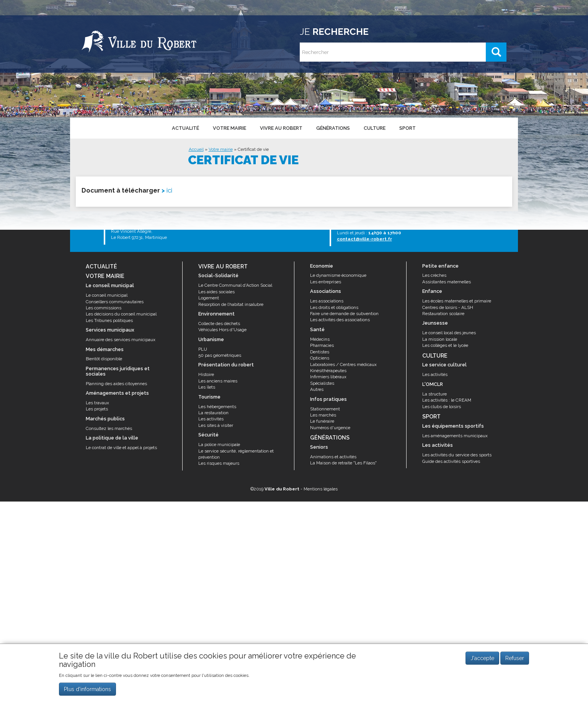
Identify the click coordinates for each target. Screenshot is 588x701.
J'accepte (482, 658)
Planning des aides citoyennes (116, 384)
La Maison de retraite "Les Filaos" (343, 463)
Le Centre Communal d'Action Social (235, 285)
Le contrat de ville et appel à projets (121, 448)
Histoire (206, 374)
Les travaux (97, 403)
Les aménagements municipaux (455, 436)
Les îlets (207, 387)
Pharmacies (322, 345)
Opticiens (320, 358)
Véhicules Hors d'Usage (222, 330)
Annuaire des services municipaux (121, 340)
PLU (203, 349)
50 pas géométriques (220, 355)
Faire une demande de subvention (344, 314)
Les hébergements (217, 407)
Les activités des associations (340, 320)
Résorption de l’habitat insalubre (231, 304)
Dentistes (320, 352)
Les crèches (434, 275)
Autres (317, 389)
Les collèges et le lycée (445, 345)
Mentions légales (321, 489)
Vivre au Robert (281, 128)
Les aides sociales (216, 292)
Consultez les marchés (109, 428)
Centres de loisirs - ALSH (448, 307)
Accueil (196, 149)
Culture (374, 128)
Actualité (185, 128)
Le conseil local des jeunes (449, 333)
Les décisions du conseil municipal (121, 314)
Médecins (320, 339)
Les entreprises (326, 282)
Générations (333, 128)
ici (169, 190)
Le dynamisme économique (338, 275)
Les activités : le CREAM (447, 400)
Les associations (327, 301)
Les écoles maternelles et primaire (457, 301)
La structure (434, 394)
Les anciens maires (218, 381)
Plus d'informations (87, 689)
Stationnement (325, 409)
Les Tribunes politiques (109, 320)
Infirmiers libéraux (328, 377)
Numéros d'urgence (330, 428)
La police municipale (219, 444)
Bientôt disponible (104, 359)
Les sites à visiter (216, 425)
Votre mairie (229, 128)
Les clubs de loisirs (442, 407)
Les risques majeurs (219, 463)
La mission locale (440, 339)
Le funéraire (322, 421)
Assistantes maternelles (447, 282)
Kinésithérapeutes (328, 371)
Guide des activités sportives (451, 461)
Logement (209, 298)
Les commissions (104, 308)
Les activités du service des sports (457, 455)
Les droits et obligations (334, 307)
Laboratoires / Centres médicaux (343, 364)
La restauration (213, 413)
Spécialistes (322, 383)
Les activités (211, 419)
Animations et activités (333, 457)
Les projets (97, 409)
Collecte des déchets (219, 324)
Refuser (515, 658)
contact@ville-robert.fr (364, 239)
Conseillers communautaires (115, 302)
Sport (407, 128)
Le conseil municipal (107, 295)
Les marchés (323, 415)
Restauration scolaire (443, 314)
